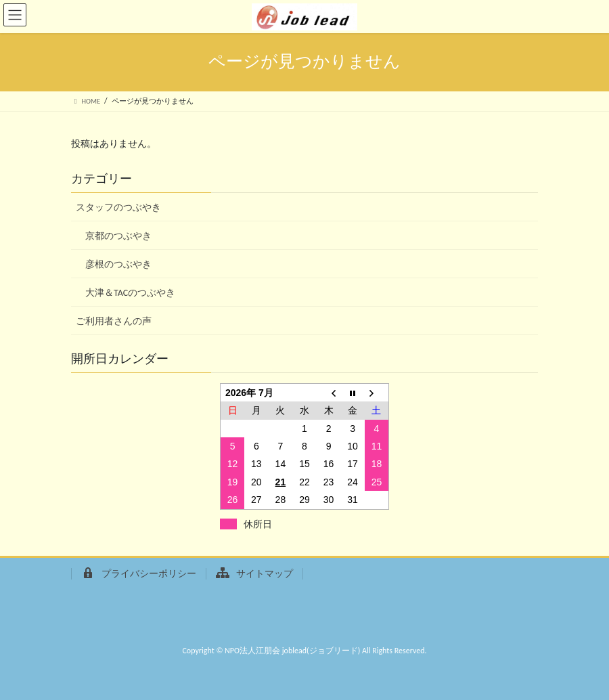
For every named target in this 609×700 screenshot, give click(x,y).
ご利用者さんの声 (114, 321)
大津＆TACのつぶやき (130, 293)
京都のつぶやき (118, 236)
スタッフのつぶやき (118, 207)
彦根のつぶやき (118, 264)
